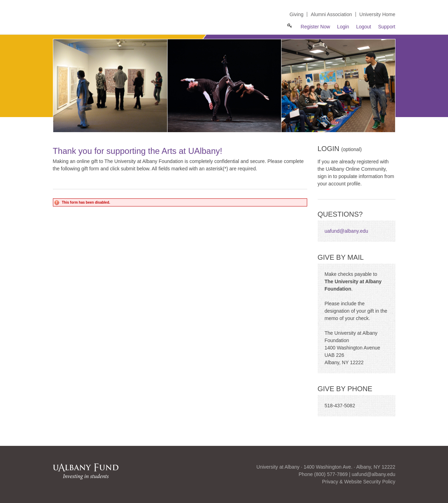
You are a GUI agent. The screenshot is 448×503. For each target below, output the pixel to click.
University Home (377, 14)
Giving (297, 14)
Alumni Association (331, 14)
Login (343, 27)
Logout (364, 27)
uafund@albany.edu (347, 231)
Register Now (315, 27)
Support (387, 27)
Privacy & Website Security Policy (359, 482)
